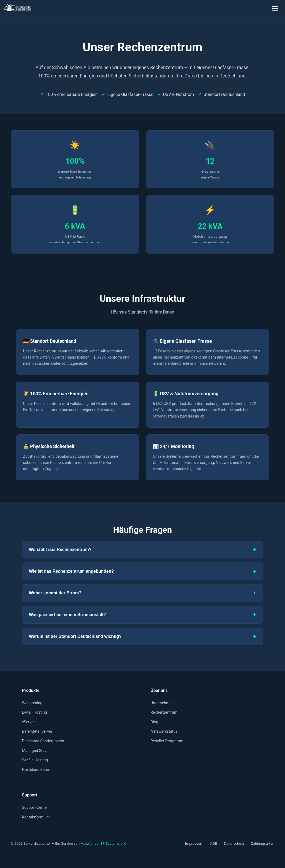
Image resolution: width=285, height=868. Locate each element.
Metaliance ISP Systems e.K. (104, 843)
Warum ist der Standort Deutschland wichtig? (142, 636)
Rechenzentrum (164, 712)
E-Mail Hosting (34, 712)
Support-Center (35, 808)
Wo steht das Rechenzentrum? (142, 550)
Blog (154, 722)
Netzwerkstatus (164, 731)
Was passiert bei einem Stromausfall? (142, 615)
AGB (214, 843)
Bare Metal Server (37, 731)
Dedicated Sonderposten (43, 741)
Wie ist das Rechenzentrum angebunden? (142, 571)
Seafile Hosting (35, 760)
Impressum (194, 843)
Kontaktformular (36, 817)
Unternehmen (162, 703)
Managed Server (36, 751)
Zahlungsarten (263, 843)
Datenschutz (234, 843)
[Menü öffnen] (275, 9)
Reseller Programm (167, 741)
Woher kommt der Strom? (142, 593)
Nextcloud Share (36, 770)
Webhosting (32, 703)
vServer (28, 722)
